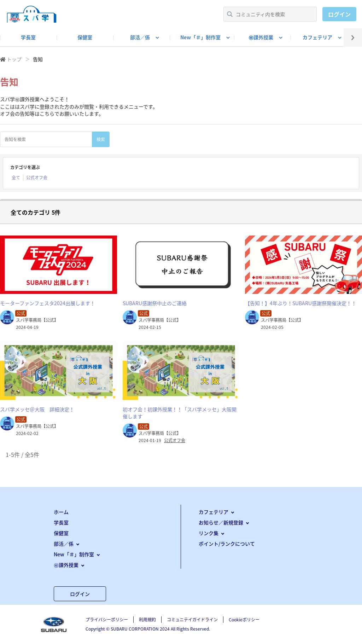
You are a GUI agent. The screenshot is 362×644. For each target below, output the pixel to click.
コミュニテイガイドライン (192, 620)
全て (16, 178)
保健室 (85, 37)
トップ (14, 59)
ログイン (339, 14)
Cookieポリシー (244, 620)
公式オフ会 (37, 178)
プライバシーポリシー (107, 620)
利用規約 (147, 620)
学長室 (28, 37)
